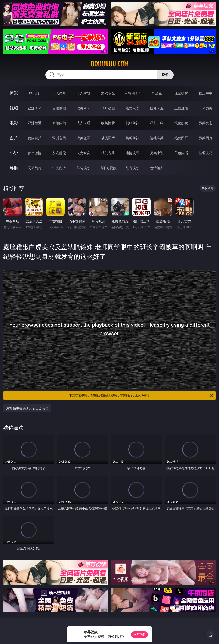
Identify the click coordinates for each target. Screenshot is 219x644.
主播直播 (181, 108)
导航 (14, 168)
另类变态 (206, 123)
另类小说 (157, 153)
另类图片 (206, 138)
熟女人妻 (132, 108)
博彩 (14, 93)
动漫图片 (108, 138)
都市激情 (35, 153)
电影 (14, 123)
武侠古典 (108, 153)
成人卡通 (83, 123)
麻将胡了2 (132, 93)
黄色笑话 (181, 153)
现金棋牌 (181, 93)
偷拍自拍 (59, 123)
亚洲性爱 (35, 123)
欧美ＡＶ (83, 108)
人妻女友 (83, 153)
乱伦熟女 (181, 123)
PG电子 (35, 93)
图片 (14, 138)
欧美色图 (83, 138)
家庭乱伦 (59, 153)
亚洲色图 (59, 138)
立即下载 (139, 634)
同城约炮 (35, 168)
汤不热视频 (108, 168)
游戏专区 (108, 93)
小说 (14, 153)
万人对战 (83, 93)
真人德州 (59, 93)
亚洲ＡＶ (35, 108)
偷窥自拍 (35, 138)
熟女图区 (181, 138)
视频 (14, 108)
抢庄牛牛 (206, 93)
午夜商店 (59, 168)
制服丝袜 (132, 123)
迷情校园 (132, 153)
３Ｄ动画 (108, 108)
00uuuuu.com (109, 64)
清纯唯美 (157, 138)
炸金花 (157, 93)
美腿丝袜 (132, 138)
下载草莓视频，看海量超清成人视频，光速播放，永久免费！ (141, 395)
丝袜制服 (157, 108)
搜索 (165, 75)
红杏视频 (132, 168)
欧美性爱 (108, 123)
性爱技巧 (206, 153)
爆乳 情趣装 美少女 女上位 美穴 (27, 408)
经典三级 (157, 123)
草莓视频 (83, 168)
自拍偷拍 (59, 108)
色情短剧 (157, 168)
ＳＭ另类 (206, 108)
